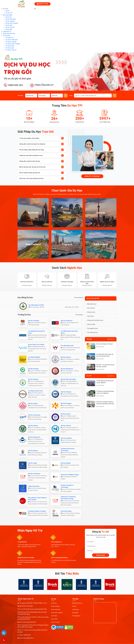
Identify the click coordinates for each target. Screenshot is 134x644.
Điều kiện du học (92, 304)
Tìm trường (79, 315)
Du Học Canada (55, 606)
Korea (67, 213)
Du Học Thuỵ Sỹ (55, 622)
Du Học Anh (54, 619)
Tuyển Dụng (75, 609)
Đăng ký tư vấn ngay (92, 176)
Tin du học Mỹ (10, 46)
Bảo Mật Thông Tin (77, 603)
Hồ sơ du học (91, 308)
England (67, 244)
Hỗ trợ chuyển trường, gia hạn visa (42, 173)
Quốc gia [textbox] (54, 96)
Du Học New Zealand (57, 613)
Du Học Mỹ (54, 616)
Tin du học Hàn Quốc (12, 40)
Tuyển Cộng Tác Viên (9, 33)
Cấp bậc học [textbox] (30, 96)
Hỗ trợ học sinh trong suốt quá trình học (42, 178)
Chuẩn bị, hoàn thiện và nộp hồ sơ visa (42, 155)
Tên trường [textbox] (42, 96)
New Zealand (33, 244)
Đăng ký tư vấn (42, 4)
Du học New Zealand (12, 23)
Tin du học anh (10, 48)
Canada (101, 213)
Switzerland (101, 244)
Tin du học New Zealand (13, 44)
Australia (33, 213)
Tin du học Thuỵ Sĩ (11, 50)
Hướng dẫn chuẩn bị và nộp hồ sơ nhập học (42, 144)
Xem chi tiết (100, 347)
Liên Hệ (74, 606)
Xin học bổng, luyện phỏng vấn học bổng (42, 150)
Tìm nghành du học (93, 328)
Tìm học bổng (78, 298)
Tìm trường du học (92, 332)
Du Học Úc (54, 603)
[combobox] (31, 96)
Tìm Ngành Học (76, 616)
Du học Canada (10, 21)
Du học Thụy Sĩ (10, 27)
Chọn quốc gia (7, 15)
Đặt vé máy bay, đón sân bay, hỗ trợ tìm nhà (42, 167)
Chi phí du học (91, 312)
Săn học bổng (91, 324)
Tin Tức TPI (9, 13)
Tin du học (6, 36)
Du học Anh (9, 25)
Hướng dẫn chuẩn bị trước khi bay (42, 161)
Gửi (115, 95)
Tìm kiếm (66, 95)
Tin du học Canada (11, 42)
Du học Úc (9, 17)
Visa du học (91, 316)
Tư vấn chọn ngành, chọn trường (42, 138)
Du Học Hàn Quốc (56, 609)
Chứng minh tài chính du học (95, 320)
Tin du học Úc (10, 38)
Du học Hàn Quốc (11, 19)
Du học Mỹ (9, 29)
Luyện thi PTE (7, 31)
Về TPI (5, 9)
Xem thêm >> (111, 339)
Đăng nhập (75, 613)
